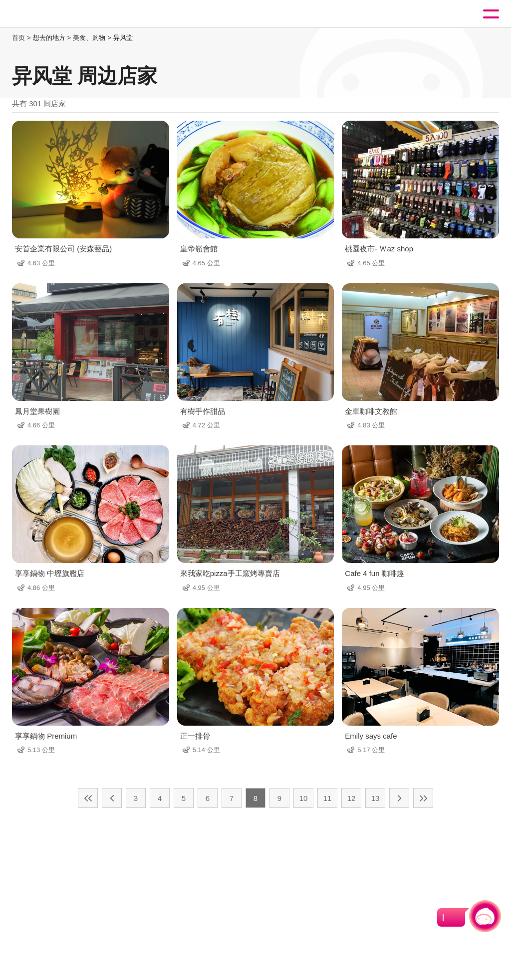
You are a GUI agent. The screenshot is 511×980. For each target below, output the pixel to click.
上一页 (112, 798)
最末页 (423, 798)
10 (304, 798)
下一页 (399, 798)
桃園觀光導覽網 (49, 14)
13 (376, 798)
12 (352, 798)
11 (328, 798)
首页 (18, 38)
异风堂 (123, 38)
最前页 (88, 798)
